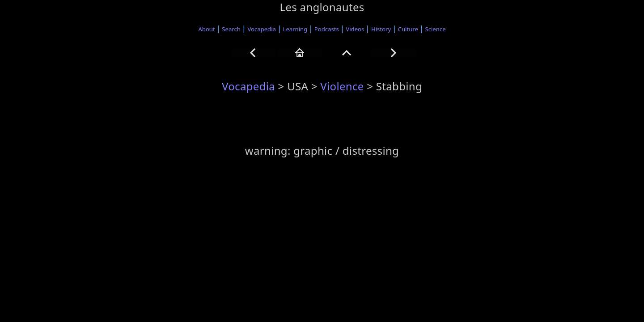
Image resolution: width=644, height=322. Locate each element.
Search (231, 29)
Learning (295, 29)
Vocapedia (261, 29)
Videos (355, 29)
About (206, 29)
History (381, 29)
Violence (342, 86)
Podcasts (327, 29)
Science (436, 29)
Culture (408, 29)
